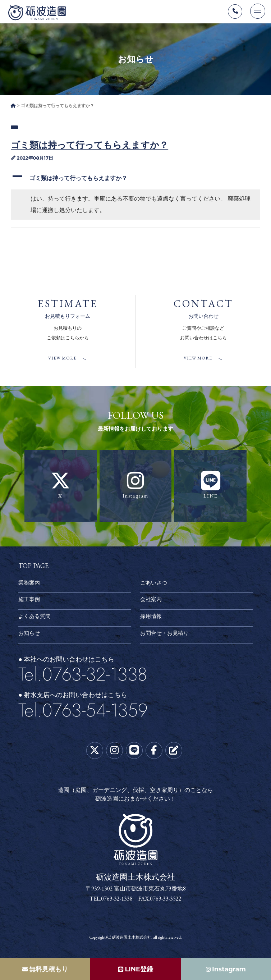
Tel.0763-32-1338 (83, 676)
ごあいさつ (155, 584)
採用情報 (152, 618)
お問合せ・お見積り (166, 635)
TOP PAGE (33, 567)
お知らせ (30, 635)
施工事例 (30, 601)
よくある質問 (36, 618)
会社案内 (152, 601)
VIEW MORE (62, 360)
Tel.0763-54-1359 (83, 712)
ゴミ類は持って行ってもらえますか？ (89, 146)
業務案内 (30, 584)
